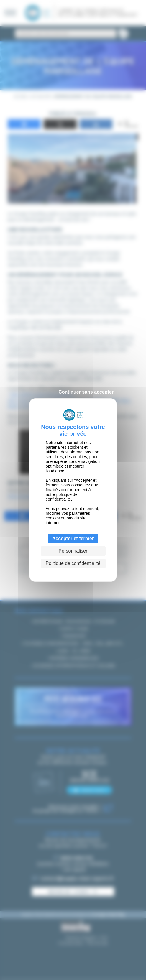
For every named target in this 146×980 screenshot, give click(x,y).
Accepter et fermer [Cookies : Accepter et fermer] (73, 538)
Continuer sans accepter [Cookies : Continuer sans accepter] (86, 392)
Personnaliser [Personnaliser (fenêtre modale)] (73, 551)
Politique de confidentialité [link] (73, 563)
